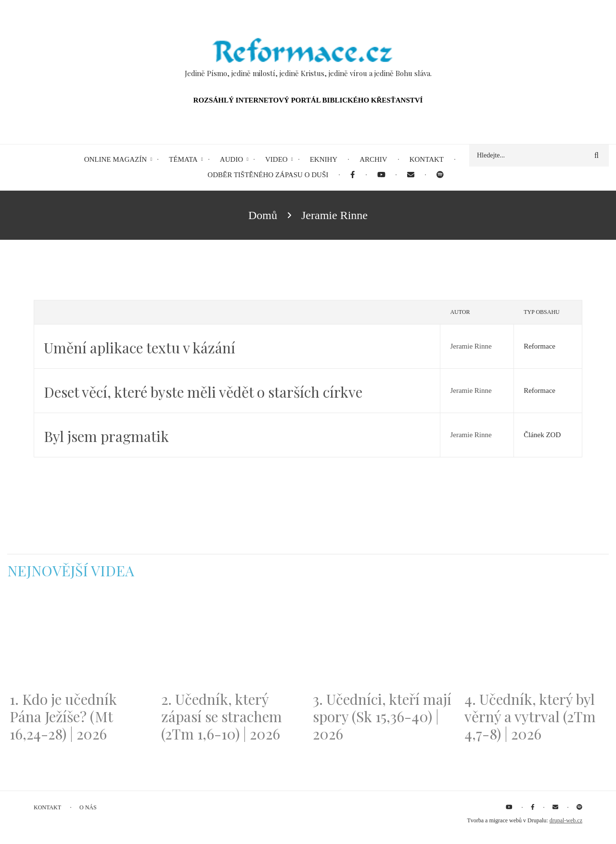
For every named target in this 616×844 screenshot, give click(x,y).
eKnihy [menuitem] (324, 159)
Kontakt (47, 807)
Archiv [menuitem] (373, 159)
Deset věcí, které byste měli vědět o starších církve (203, 392)
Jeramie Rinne (471, 346)
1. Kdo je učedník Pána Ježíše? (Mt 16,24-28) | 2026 (63, 716)
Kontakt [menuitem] (427, 159)
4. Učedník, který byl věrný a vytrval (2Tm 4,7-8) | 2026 (530, 716)
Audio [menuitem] (231, 159)
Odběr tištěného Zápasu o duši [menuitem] (268, 175)
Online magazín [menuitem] (115, 159)
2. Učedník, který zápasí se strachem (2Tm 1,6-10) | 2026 (222, 716)
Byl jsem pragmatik (106, 436)
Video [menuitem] (276, 159)
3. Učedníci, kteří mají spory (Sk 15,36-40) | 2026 (382, 716)
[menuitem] (353, 175)
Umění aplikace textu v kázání (140, 348)
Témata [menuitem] (183, 159)
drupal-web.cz (566, 820)
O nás (88, 807)
